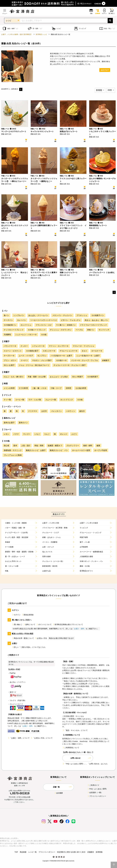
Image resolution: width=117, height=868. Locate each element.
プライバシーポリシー (97, 796)
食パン (6, 315)
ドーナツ (24, 360)
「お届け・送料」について (19, 738)
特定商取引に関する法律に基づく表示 (71, 852)
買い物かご (17, 624)
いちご (37, 434)
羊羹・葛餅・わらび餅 (37, 377)
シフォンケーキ (38, 346)
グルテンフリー (73, 446)
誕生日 (82, 411)
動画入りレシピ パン (59, 450)
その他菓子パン (98, 315)
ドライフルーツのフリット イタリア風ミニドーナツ (73, 227)
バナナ (16, 434)
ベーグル (79, 330)
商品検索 (23, 852)
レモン (6, 434)
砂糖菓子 (106, 360)
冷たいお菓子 (9, 365)
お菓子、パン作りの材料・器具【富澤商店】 (17, 34)
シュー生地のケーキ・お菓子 (88, 356)
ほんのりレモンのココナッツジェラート (15, 227)
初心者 (6, 446)
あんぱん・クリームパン (38, 315)
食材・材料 (88, 446)
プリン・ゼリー (10, 360)
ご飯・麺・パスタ (39, 388)
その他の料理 (81, 388)
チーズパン (8, 320)
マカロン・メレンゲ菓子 (42, 360)
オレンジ (64, 434)
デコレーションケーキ (69, 351)
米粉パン (91, 330)
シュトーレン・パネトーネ (26, 335)
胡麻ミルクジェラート (69, 272)
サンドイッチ (104, 330)
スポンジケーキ (49, 351)
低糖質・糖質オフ (55, 446)
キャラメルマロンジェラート (42, 131)
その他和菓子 (93, 377)
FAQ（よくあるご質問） (97, 789)
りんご (47, 434)
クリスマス (33, 411)
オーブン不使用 (101, 450)
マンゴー (27, 434)
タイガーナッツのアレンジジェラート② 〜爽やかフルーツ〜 (15, 180)
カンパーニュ (26, 325)
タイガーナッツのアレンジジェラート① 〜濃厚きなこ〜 (44, 180)
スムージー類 (51, 400)
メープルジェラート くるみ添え (102, 272)
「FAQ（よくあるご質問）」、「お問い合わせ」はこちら (85, 764)
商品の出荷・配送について (23, 638)
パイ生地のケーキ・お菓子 (61, 356)
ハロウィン (71, 411)
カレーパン (22, 320)
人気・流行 (26, 446)
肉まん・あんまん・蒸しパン (96, 320)
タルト (84, 351)
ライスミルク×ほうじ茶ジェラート (73, 180)
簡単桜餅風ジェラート (98, 225)
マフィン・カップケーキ (59, 346)
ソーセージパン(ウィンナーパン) (43, 320)
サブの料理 (23, 388)
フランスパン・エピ (44, 325)
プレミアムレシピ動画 (13, 455)
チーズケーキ (9, 356)
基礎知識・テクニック (13, 450)
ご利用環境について (71, 748)
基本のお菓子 (9, 423)
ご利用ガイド (93, 785)
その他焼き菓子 (32, 351)
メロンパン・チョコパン (62, 315)
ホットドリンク (67, 400)
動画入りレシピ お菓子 (36, 450)
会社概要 (59, 793)
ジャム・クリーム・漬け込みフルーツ (34, 365)
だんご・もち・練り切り (14, 377)
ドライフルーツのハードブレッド (93, 325)
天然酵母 (7, 335)
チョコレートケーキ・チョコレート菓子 (70, 365)
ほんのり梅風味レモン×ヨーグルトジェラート (102, 180)
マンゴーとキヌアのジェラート (14, 131)
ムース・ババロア (26, 356)
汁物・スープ (56, 388)
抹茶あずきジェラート (69, 131)
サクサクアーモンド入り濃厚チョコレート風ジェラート (44, 274)
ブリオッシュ (82, 315)
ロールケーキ (97, 351)
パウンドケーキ (10, 346)
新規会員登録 (28, 615)
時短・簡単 (39, 446)
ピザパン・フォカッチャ (71, 320)
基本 (15, 446)
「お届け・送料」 (79, 629)
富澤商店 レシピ (41, 34)
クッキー (24, 346)
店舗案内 (91, 852)
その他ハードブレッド (37, 330)
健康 (98, 446)
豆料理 (68, 388)
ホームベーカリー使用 (81, 450)
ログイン (16, 615)
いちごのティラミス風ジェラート (102, 133)
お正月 (44, 411)
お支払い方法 (41, 638)
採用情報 (99, 852)
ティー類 (7, 400)
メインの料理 (9, 388)
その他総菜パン (10, 325)
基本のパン (23, 423)
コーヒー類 (20, 400)
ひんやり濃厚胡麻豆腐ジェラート (44, 227)
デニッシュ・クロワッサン (61, 330)
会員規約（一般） (95, 793)
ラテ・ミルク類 (35, 400)
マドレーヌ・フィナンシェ (84, 346)
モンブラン (42, 356)
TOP (16, 852)
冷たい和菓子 (78, 377)
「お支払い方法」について (42, 738)
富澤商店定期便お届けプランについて (68, 624)
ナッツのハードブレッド (14, 330)
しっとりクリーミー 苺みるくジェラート (15, 274)
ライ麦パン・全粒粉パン (66, 325)
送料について (29, 624)
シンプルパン (19, 315)
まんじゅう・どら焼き (59, 377)
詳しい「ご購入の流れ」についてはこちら (29, 647)
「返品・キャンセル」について (75, 730)
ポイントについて (44, 624)
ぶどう (74, 434)
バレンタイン (56, 411)
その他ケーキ (61, 360)
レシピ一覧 (33, 852)
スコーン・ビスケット (13, 351)
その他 (44, 335)
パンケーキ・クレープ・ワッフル (85, 360)
